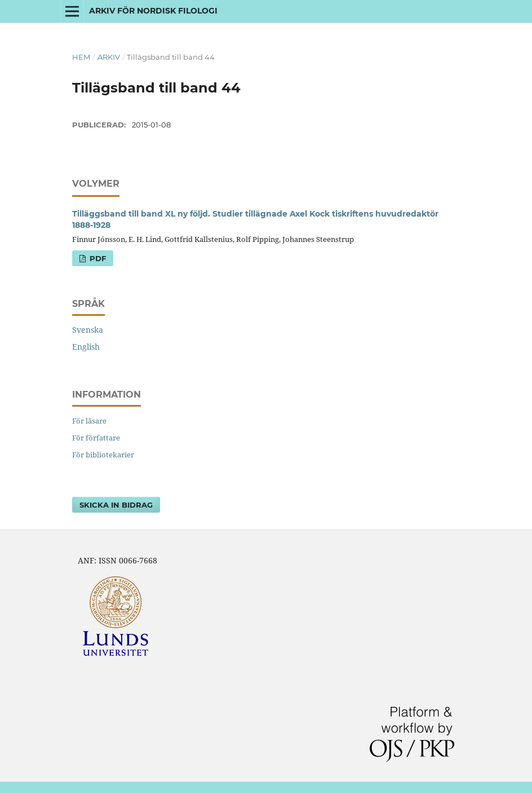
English (86, 347)
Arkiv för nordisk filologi (153, 11)
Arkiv (109, 57)
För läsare (89, 421)
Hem (81, 57)
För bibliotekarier (103, 455)
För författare (96, 438)
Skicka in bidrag (116, 505)
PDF (97, 258)
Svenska (88, 330)
